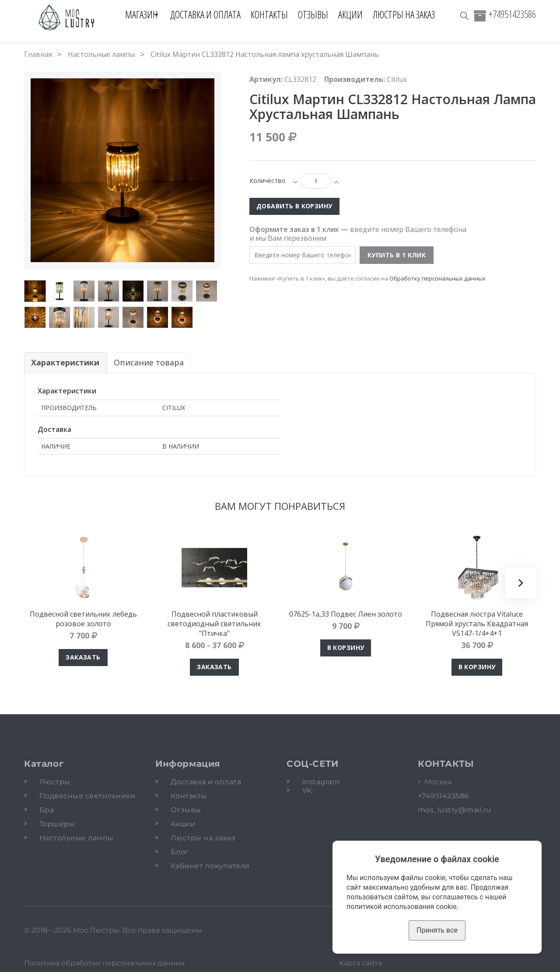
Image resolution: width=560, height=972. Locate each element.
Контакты (273, 14)
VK (307, 791)
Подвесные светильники (87, 796)
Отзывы (317, 14)
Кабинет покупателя (210, 866)
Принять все (437, 930)
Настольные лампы (101, 54)
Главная (38, 54)
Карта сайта (360, 963)
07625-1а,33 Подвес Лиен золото (346, 614)
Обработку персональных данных (437, 278)
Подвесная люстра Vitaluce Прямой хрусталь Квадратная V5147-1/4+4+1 (477, 624)
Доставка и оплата (209, 14)
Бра (47, 810)
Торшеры (57, 824)
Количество (267, 181)
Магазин (138, 14)
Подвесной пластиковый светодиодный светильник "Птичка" (214, 624)
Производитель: (355, 79)
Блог (180, 852)
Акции (354, 14)
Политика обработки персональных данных (104, 963)
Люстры (55, 782)
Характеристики (65, 362)
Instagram (321, 782)
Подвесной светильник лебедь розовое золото (83, 619)
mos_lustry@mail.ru (455, 810)
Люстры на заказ (408, 14)
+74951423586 (512, 14)
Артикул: (266, 79)
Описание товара (149, 362)
